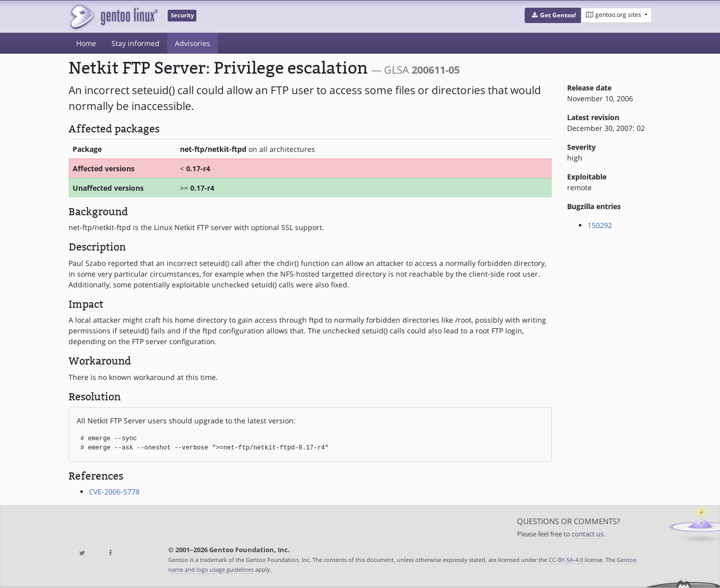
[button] (553, 15)
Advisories (193, 43)
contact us (588, 534)
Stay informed (136, 43)
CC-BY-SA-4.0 (566, 560)
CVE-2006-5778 (114, 492)
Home (86, 43)
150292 (600, 225)
